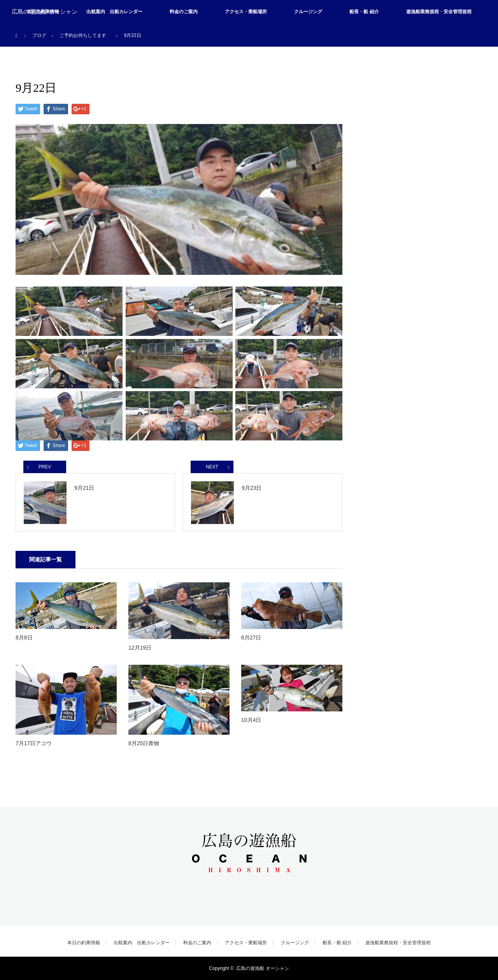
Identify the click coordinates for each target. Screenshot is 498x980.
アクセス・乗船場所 (246, 12)
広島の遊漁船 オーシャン (45, 12)
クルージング (308, 12)
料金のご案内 (184, 12)
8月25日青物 (144, 743)
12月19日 (140, 648)
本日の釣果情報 (84, 943)
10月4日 (251, 720)
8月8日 (24, 638)
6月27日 (251, 638)
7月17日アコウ (34, 743)
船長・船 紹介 (364, 12)
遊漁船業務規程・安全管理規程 (439, 12)
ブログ (39, 35)
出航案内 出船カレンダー (114, 12)
